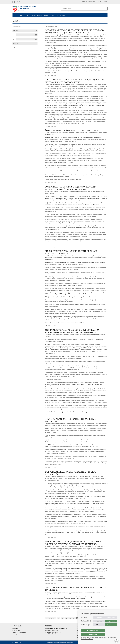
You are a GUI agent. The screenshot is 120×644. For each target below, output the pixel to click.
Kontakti (63, 15)
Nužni (83, 621)
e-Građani (15, 628)
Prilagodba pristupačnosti (88, 2)
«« (46, 618)
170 (74, 618)
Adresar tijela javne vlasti (51, 630)
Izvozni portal (16, 634)
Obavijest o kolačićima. (87, 639)
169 (70, 618)
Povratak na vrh (17, 642)
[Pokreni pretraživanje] (106, 9)
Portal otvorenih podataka (19, 632)
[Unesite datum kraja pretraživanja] (27, 39)
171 (78, 618)
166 (58, 618)
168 (66, 618)
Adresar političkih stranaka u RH (53, 632)
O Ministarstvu (24, 15)
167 (62, 618)
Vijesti (16, 15)
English (106, 2)
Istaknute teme (54, 15)
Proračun (46, 15)
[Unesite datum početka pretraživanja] (27, 35)
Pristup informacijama (36, 15)
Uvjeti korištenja (69, 642)
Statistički (84, 628)
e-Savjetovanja (16, 630)
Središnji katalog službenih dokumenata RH (56, 628)
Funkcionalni (85, 624)
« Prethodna (52, 618)
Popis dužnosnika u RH (51, 634)
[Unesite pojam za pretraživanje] (82, 9)
